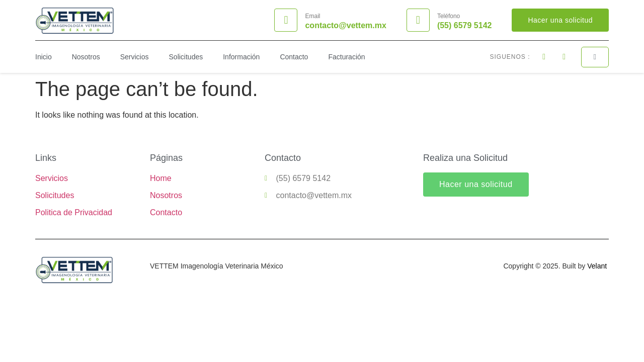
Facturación (346, 57)
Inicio (44, 57)
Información (241, 57)
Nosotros (86, 57)
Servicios (135, 57)
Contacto (294, 57)
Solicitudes (186, 57)
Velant (597, 266)
